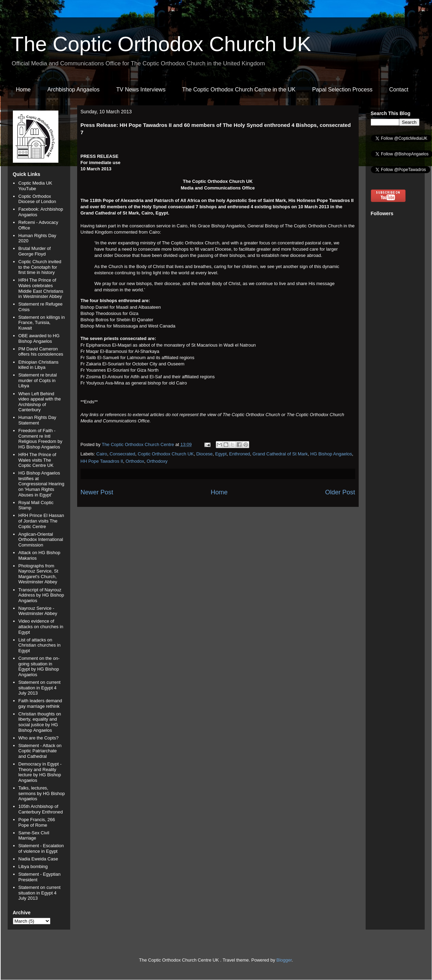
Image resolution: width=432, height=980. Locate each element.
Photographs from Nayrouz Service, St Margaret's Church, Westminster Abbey (38, 574)
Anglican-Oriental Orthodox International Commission (41, 540)
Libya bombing (33, 866)
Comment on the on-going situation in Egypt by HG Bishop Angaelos (39, 666)
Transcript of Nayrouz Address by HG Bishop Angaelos (41, 595)
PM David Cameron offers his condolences (41, 352)
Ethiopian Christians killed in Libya (39, 365)
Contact (399, 90)
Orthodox (135, 461)
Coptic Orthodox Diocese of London (37, 199)
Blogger (284, 960)
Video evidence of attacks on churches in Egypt (41, 626)
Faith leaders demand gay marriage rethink (40, 703)
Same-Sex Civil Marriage (34, 836)
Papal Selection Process (342, 90)
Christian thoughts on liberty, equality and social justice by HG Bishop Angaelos (40, 722)
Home (23, 90)
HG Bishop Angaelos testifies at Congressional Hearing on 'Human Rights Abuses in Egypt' (41, 484)
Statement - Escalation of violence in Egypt (41, 848)
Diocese (205, 454)
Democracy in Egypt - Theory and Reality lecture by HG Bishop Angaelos (40, 772)
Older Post (340, 492)
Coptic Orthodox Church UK (166, 454)
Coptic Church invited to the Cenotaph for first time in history (40, 267)
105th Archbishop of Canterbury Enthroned (41, 809)
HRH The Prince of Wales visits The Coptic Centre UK (37, 460)
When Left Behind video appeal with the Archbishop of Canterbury (40, 402)
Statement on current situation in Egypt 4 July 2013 (39, 688)
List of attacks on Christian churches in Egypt (39, 645)
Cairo (102, 454)
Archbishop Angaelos (73, 90)
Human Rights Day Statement (37, 420)
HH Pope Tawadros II (102, 461)
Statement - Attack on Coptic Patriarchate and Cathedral (40, 751)
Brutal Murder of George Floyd (35, 251)
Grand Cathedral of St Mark (280, 454)
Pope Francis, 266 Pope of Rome (37, 822)
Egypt (221, 454)
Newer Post (97, 492)
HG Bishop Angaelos (331, 454)
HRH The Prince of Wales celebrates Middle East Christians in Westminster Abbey (41, 288)
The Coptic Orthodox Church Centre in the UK (239, 90)
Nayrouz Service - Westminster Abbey (38, 611)
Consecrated (122, 454)
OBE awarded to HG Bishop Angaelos (39, 338)
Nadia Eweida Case (38, 859)
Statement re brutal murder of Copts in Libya (38, 380)
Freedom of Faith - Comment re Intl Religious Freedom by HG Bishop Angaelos (40, 439)
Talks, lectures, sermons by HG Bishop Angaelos (42, 793)
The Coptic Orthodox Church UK (161, 44)
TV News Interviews (141, 90)
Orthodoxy (157, 461)
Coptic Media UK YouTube (35, 186)
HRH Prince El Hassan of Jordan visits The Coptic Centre (41, 521)
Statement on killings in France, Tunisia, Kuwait (42, 323)
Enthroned (239, 454)
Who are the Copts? (39, 738)
